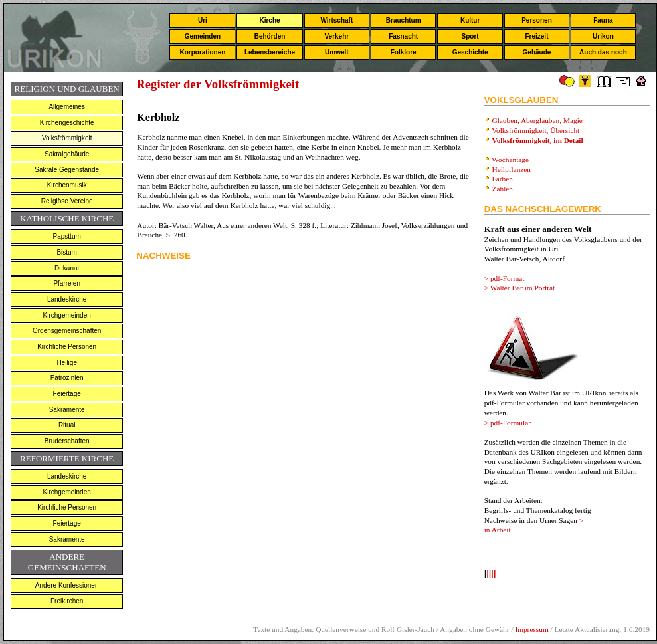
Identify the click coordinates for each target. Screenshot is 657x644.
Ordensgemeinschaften (67, 331)
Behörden (270, 36)
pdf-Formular (511, 423)
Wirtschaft (336, 20)
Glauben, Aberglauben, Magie (537, 120)
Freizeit (536, 36)
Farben (503, 179)
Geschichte (470, 52)
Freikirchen (67, 601)
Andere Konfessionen (67, 585)
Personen (537, 20)
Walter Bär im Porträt (523, 288)
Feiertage (67, 394)
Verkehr (336, 36)
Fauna (603, 20)
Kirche (269, 20)
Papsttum (67, 236)
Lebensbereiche (270, 52)
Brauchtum (404, 20)
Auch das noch (603, 52)
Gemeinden (203, 36)
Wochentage (510, 160)
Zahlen (503, 189)
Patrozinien (67, 378)
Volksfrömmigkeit (67, 138)
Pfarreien (67, 283)
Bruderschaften (67, 441)
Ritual (67, 425)
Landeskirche (67, 299)
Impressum (531, 629)
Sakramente (67, 410)
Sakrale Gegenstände (67, 170)
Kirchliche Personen (67, 347)
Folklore (404, 52)
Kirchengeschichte (67, 123)
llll (491, 574)
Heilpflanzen (512, 169)
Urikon (603, 36)
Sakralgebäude (67, 154)
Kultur (470, 20)
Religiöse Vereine (67, 201)
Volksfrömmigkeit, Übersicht (536, 130)
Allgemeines (66, 107)
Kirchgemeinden (67, 315)
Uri (203, 20)
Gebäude (537, 52)
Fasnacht (403, 36)
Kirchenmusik (67, 185)
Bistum (67, 252)
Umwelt (337, 52)
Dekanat (67, 268)
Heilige (67, 363)
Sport (470, 36)
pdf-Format (508, 278)
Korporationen (202, 52)
